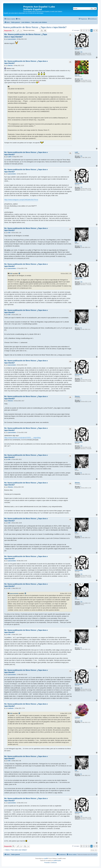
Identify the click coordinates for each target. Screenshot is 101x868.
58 (81, 246)
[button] (81, 30)
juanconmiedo (79, 48)
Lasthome (78, 717)
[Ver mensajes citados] (19, 274)
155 (81, 602)
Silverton (77, 396)
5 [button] (94, 30)
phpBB (46, 859)
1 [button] (84, 30)
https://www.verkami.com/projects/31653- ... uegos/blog (22, 438)
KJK (76, 242)
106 (81, 52)
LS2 (76, 598)
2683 (82, 79)
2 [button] (86, 30)
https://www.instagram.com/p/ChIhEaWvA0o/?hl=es (21, 200)
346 (81, 721)
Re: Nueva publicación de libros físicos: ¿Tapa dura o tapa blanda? (26, 36)
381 (81, 156)
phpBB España (57, 861)
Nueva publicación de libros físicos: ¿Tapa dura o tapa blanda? (35, 27)
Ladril (76, 152)
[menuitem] (18, 19)
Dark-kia (77, 75)
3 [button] (89, 30)
